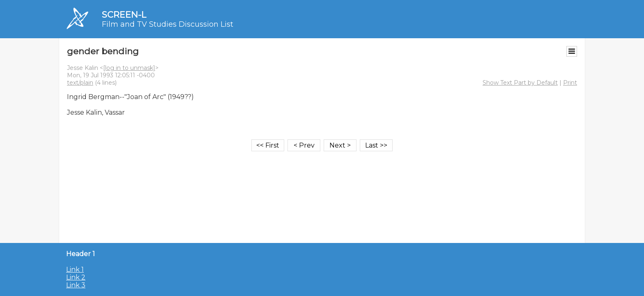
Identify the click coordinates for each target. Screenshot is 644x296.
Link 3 (76, 285)
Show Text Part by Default (520, 83)
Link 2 (76, 277)
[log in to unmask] (129, 68)
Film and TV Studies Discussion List (168, 24)
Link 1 (75, 269)
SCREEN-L (124, 15)
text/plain (80, 83)
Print (570, 83)
